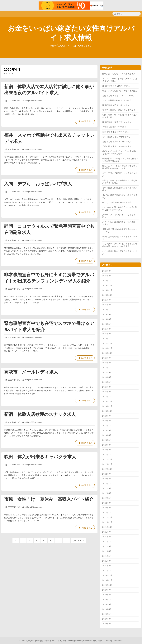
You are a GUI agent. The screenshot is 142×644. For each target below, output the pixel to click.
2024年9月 (107, 358)
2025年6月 (107, 314)
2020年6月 (107, 604)
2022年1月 (107, 513)
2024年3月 (107, 387)
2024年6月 (107, 372)
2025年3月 (107, 329)
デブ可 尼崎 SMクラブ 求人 (114, 127)
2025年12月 (108, 285)
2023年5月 (107, 435)
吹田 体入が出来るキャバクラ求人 (40, 457)
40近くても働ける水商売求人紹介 (117, 202)
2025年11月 (108, 290)
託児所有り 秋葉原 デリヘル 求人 (117, 122)
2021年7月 (107, 542)
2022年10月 (108, 469)
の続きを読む (85, 122)
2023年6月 (107, 430)
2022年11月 (108, 464)
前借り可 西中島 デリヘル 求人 (116, 132)
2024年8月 (107, 363)
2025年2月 (107, 334)
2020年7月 (107, 600)
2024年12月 (108, 343)
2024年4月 (107, 382)
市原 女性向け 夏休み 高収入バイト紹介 (49, 499)
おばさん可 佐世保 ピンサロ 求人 (117, 142)
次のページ (78, 541)
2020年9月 (107, 590)
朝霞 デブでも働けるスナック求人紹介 (120, 91)
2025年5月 (107, 319)
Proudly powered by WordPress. (80, 641)
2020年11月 (108, 580)
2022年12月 (108, 459)
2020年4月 (107, 614)
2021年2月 (107, 566)
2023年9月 (107, 416)
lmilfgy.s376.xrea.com (33, 101)
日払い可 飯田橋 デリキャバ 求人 (117, 146)
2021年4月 (107, 556)
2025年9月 (107, 300)
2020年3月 (107, 619)
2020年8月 (107, 595)
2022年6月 (107, 488)
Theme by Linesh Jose (113, 641)
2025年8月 (107, 305)
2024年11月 (108, 348)
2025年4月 (107, 324)
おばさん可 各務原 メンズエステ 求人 (119, 96)
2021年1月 (107, 571)
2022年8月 (107, 479)
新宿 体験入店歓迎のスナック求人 (40, 414)
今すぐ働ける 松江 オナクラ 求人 (117, 137)
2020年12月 (108, 575)
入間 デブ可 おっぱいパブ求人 (38, 184)
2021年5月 (107, 551)
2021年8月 (107, 537)
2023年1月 (107, 455)
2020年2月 (107, 624)
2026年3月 (107, 271)
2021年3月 (107, 561)
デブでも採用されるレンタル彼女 (117, 100)
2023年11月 (108, 406)
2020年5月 (107, 609)
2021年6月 (107, 546)
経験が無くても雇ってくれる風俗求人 (119, 74)
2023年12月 (108, 401)
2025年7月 (107, 310)
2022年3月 (107, 503)
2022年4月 (107, 498)
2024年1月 (107, 397)
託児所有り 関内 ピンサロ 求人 (116, 105)
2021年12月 (108, 517)
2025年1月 (107, 339)
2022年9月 (107, 474)
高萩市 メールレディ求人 (31, 372)
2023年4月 (107, 440)
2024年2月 (107, 392)
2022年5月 (107, 493)
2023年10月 (108, 411)
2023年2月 (107, 450)
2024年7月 (107, 368)
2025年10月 (108, 295)
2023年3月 (107, 445)
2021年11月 (108, 522)
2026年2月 (107, 276)
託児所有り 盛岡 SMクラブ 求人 (116, 86)
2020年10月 (108, 585)
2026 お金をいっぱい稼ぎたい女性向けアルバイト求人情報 (44, 641)
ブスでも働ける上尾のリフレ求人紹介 (119, 110)
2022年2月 (107, 508)
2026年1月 (107, 281)
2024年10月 (108, 353)
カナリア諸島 (98, 641)
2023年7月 (107, 426)
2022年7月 (107, 484)
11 (66, 541)
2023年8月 (107, 421)
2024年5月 (107, 377)
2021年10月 (108, 527)
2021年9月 (107, 532)
